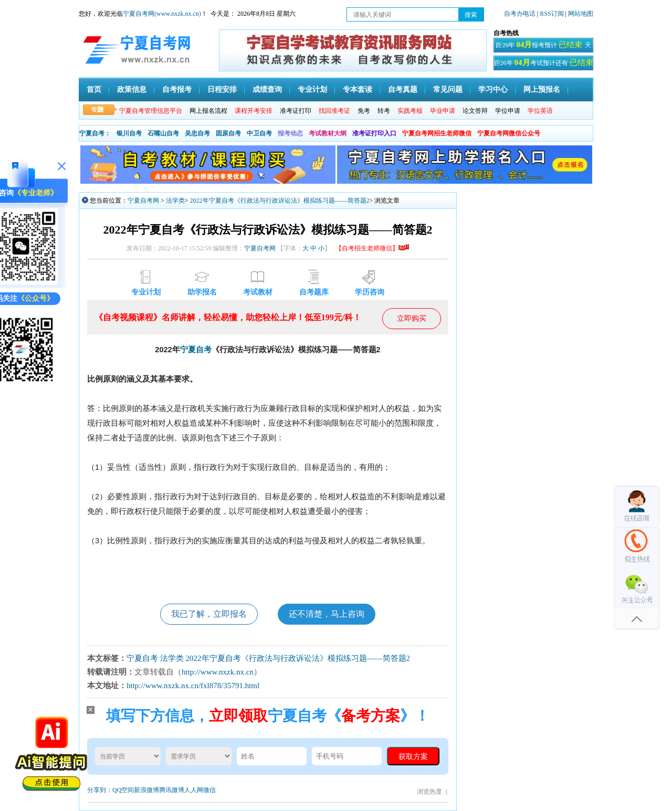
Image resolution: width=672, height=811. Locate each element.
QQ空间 (123, 790)
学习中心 (493, 89)
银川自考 (129, 133)
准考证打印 (296, 111)
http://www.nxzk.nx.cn (218, 672)
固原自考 (228, 133)
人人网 (194, 790)
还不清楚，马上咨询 (327, 614)
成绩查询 (267, 89)
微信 (209, 790)
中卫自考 (259, 133)
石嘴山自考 (163, 133)
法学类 (175, 201)
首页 (94, 89)
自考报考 (177, 89)
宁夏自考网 (143, 201)
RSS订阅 (552, 14)
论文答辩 (475, 111)
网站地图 (581, 14)
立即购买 (412, 318)
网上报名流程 (208, 111)
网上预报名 (542, 89)
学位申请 (508, 111)
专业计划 (312, 89)
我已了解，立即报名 (209, 614)
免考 (364, 111)
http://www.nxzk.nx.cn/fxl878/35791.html (193, 686)
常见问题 (448, 89)
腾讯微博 (172, 790)
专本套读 (358, 89)
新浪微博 (146, 790)
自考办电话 (520, 14)
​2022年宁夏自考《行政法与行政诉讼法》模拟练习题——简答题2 (280, 201)
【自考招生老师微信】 (372, 248)
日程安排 (222, 89)
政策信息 (132, 89)
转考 (384, 111)
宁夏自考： (95, 133)
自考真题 (403, 89)
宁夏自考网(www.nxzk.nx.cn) (162, 14)
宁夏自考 (196, 350)
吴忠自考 (197, 133)
